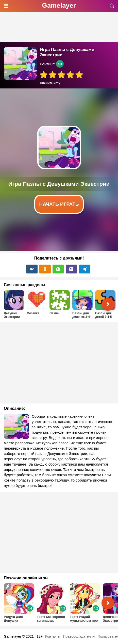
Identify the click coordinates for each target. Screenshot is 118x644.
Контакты (53, 636)
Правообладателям (79, 636)
